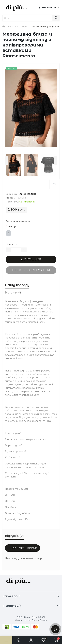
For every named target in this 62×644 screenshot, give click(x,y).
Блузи (25, 26)
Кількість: (12, 244)
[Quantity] (16, 250)
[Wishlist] (54, 184)
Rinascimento (27, 194)
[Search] (56, 18)
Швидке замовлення (31, 270)
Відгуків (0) (13, 293)
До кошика (31, 259)
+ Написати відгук (22, 548)
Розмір (11, 226)
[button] (31, 640)
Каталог (13, 26)
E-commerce (22, 620)
